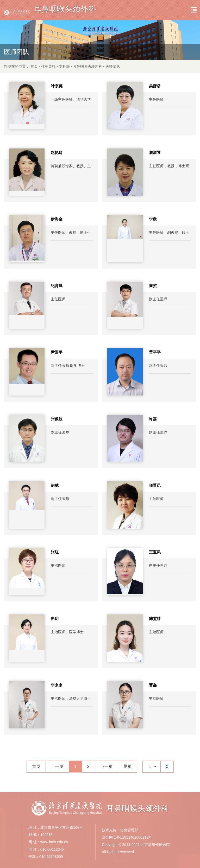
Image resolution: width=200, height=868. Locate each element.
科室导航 (48, 66)
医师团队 (113, 66)
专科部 (64, 66)
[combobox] (152, 767)
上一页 (57, 766)
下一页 (107, 766)
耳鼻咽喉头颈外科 (87, 66)
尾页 (128, 766)
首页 (34, 66)
